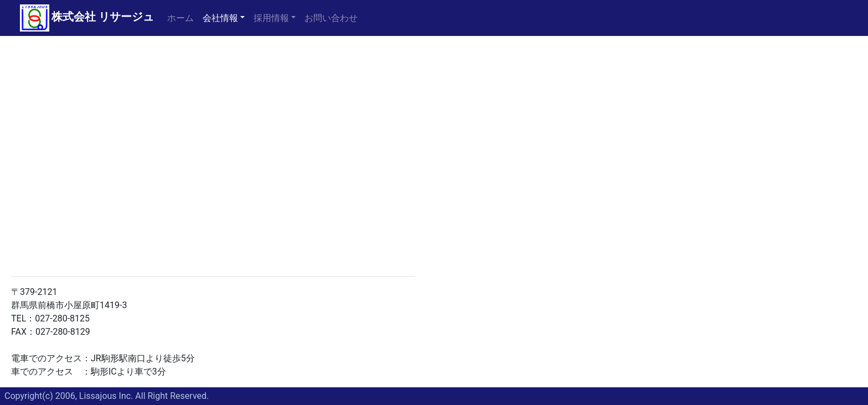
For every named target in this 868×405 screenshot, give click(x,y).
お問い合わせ (331, 18)
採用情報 (271, 18)
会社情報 (220, 18)
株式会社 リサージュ (103, 17)
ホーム (183, 17)
